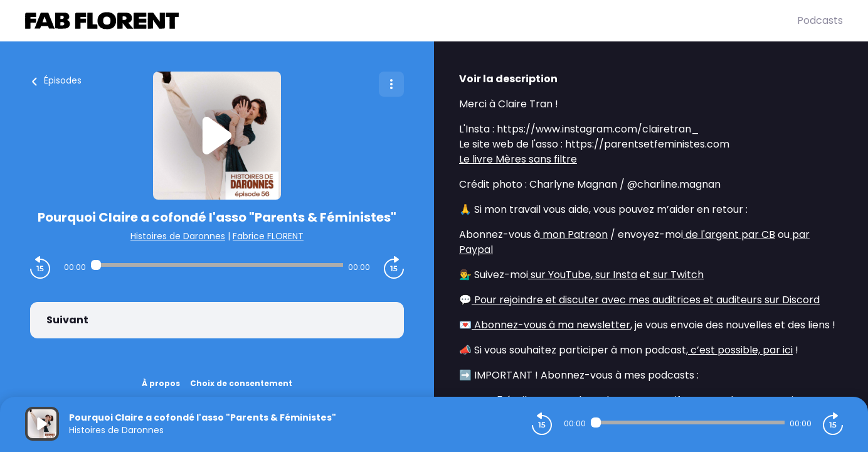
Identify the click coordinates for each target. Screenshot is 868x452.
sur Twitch (677, 275)
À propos (161, 383)
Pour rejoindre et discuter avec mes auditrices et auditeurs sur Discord (646, 300)
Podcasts (820, 20)
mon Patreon (574, 234)
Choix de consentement (241, 383)
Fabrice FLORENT (268, 236)
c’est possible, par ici (740, 350)
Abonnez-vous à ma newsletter (551, 325)
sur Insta (615, 275)
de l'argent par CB (729, 234)
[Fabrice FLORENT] (411, 21)
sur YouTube (559, 275)
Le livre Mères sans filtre (518, 159)
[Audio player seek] (217, 265)
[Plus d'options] (391, 84)
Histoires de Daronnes (178, 236)
